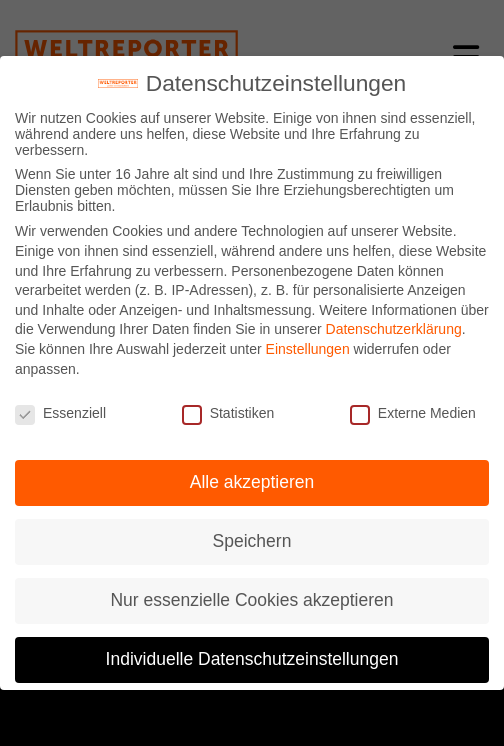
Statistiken (228, 413)
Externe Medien (413, 413)
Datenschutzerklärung (394, 329)
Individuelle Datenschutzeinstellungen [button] (252, 659)
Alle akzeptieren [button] (252, 482)
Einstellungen (308, 349)
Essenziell (60, 413)
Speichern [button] (252, 541)
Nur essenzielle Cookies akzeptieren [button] (251, 600)
